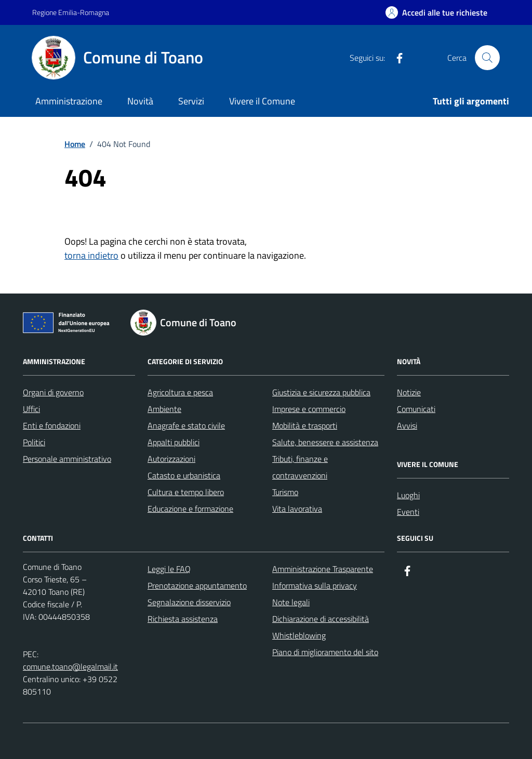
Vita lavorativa (297, 509)
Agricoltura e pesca (180, 392)
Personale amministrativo (67, 459)
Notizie (409, 392)
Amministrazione (69, 101)
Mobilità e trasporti (305, 425)
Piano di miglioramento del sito (325, 652)
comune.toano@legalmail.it (70, 667)
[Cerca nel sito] (487, 58)
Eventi (408, 512)
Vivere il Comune (262, 101)
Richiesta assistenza (183, 619)
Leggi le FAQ (169, 569)
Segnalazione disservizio (189, 602)
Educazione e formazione (190, 509)
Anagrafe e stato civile (186, 425)
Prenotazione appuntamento (197, 585)
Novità (140, 101)
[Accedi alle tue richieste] (436, 12)
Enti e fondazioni (52, 425)
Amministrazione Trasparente (323, 569)
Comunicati (416, 409)
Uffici (31, 409)
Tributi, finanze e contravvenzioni (300, 467)
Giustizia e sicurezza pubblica (321, 392)
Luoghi (408, 495)
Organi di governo (53, 392)
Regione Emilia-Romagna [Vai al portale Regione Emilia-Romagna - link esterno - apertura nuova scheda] (71, 12)
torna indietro (91, 255)
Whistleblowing (299, 635)
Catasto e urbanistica (184, 475)
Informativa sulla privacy (315, 585)
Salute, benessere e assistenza (325, 442)
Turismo (285, 492)
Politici (34, 442)
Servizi (191, 101)
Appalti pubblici (174, 442)
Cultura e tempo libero (186, 492)
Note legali (291, 602)
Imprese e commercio (309, 409)
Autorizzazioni (171, 459)
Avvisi (407, 425)
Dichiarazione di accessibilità (321, 619)
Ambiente (164, 409)
